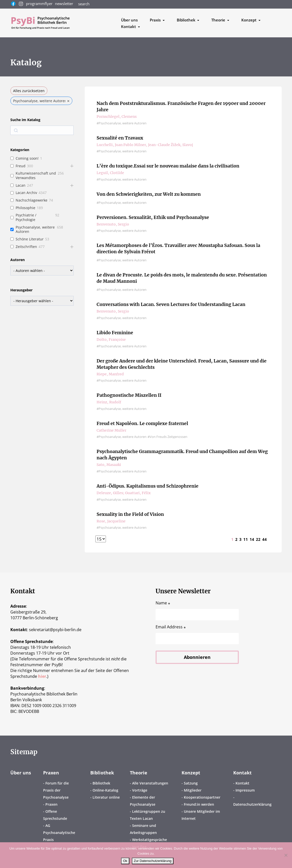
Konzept (191, 773)
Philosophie (25, 208)
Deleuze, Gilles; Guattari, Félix (124, 493)
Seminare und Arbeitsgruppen (143, 829)
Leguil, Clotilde (110, 173)
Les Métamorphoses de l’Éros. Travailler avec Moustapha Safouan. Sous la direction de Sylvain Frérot (179, 249)
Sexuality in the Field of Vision (130, 514)
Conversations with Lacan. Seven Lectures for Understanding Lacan (171, 305)
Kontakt (242, 773)
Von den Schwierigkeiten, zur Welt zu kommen (149, 194)
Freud (21, 166)
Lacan (21, 185)
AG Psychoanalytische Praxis (59, 833)
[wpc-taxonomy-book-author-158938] (42, 271)
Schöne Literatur (30, 239)
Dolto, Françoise (111, 340)
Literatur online (106, 797)
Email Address (171, 627)
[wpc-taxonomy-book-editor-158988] (42, 301)
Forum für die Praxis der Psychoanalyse (56, 790)
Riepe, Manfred (110, 374)
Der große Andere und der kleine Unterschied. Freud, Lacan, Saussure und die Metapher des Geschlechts (183, 364)
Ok (125, 861)
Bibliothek (102, 773)
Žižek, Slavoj (182, 145)
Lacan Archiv (26, 193)
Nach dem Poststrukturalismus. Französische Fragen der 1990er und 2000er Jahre (182, 107)
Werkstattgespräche (150, 840)
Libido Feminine (115, 333)
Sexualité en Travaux (120, 138)
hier (42, 676)
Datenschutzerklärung (252, 804)
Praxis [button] (156, 20)
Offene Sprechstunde (55, 815)
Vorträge (140, 790)
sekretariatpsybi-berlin (55, 630)
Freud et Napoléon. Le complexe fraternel (142, 424)
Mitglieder (193, 790)
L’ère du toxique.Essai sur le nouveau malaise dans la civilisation (169, 166)
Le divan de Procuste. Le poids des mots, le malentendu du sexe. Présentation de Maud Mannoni (182, 278)
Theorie (139, 773)
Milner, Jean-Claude (152, 145)
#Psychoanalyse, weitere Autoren (122, 123)
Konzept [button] (249, 20)
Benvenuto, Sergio (113, 224)
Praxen (51, 773)
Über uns (129, 20)
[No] (286, 855)
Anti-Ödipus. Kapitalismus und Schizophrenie (148, 486)
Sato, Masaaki (109, 465)
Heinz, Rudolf (109, 402)
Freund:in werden (199, 804)
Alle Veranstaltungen (150, 783)
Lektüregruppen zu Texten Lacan (148, 815)
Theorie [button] (219, 20)
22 (258, 539)
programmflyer (39, 4)
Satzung (191, 783)
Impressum (245, 790)
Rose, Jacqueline (111, 521)
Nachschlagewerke (32, 200)
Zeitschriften (26, 247)
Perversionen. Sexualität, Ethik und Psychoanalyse (153, 218)
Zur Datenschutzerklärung (153, 861)
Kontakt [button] (129, 26)
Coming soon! (27, 158)
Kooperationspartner (202, 797)
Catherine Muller (111, 430)
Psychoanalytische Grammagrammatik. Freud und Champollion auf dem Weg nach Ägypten (183, 455)
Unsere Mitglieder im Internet (201, 815)
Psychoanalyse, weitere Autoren (35, 229)
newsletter (64, 4)
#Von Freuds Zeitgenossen (167, 437)
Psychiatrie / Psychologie (26, 217)
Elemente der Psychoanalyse (143, 801)
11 (246, 539)
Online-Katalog (105, 790)
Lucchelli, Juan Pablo (115, 145)
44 (265, 539)
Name (163, 603)
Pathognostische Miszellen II (129, 395)
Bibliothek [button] (187, 20)
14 (252, 539)
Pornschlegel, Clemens (117, 117)
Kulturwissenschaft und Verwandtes (36, 175)
